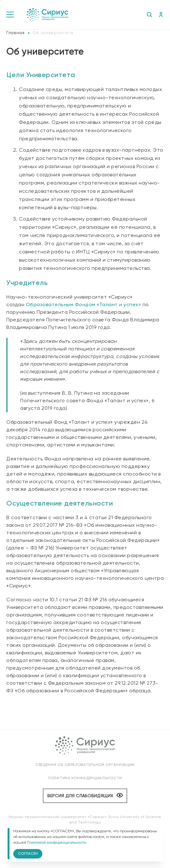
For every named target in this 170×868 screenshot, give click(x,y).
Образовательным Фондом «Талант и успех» (84, 305)
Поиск (149, 15)
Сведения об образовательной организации (85, 765)
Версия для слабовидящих (85, 796)
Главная (15, 33)
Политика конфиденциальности (85, 778)
